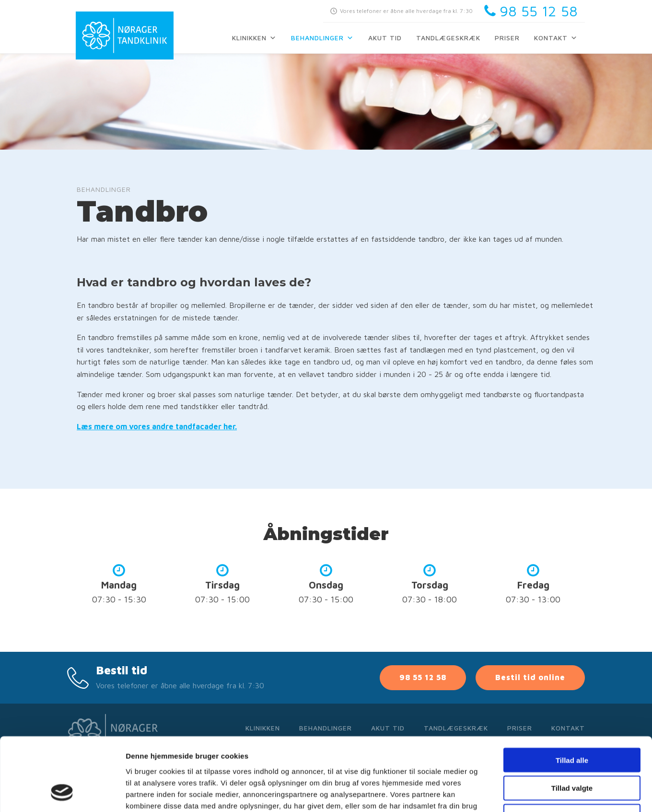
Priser (507, 38)
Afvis (572, 751)
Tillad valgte (572, 723)
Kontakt (556, 38)
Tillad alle (572, 694)
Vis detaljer (498, 793)
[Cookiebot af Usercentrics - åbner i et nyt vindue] (62, 793)
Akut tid (385, 38)
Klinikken (254, 38)
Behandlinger (322, 38)
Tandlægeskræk (448, 38)
